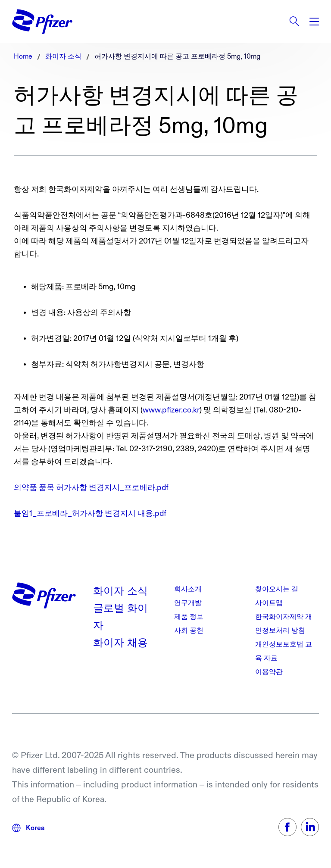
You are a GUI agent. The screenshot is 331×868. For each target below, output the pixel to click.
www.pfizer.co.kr (171, 410)
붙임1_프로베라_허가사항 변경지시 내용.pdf (90, 514)
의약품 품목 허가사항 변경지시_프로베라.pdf (91, 488)
